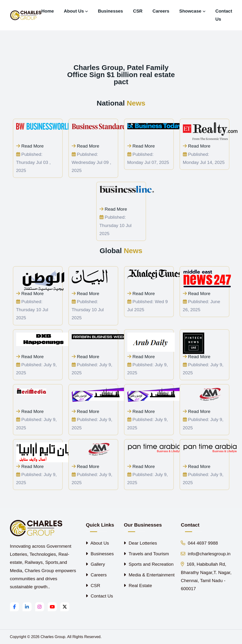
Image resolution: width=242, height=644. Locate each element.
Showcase (190, 11)
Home (48, 11)
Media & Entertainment (149, 575)
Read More (30, 146)
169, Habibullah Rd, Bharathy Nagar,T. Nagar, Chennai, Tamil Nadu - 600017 (206, 576)
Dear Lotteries (140, 543)
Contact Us (224, 15)
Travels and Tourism (146, 554)
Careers (161, 11)
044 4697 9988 (199, 543)
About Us (74, 11)
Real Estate (138, 586)
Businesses (110, 11)
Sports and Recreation (149, 564)
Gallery (95, 564)
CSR (138, 11)
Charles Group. (54, 637)
